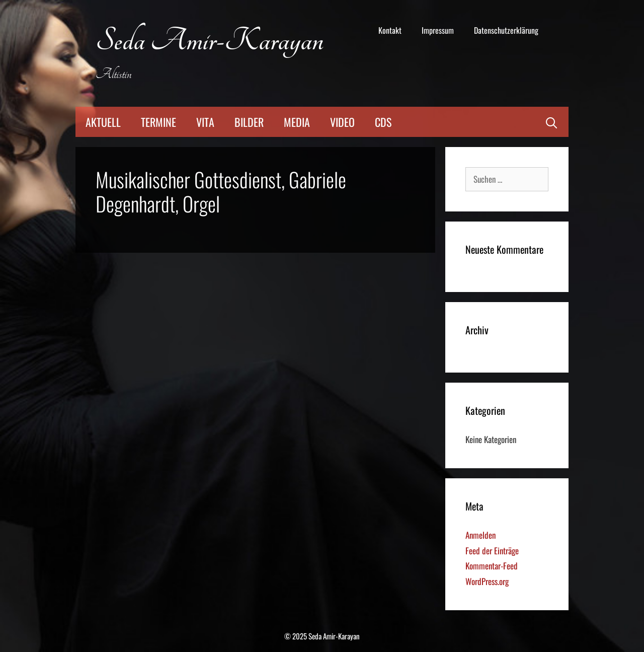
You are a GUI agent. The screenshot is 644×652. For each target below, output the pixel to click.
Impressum (438, 30)
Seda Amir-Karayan (210, 41)
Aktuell (103, 122)
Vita (205, 122)
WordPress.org (487, 581)
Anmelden (480, 535)
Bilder (249, 122)
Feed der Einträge (492, 551)
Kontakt (390, 30)
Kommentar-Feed (492, 566)
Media (297, 122)
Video (342, 122)
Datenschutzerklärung (506, 30)
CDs (383, 122)
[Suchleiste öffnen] (551, 122)
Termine (158, 122)
